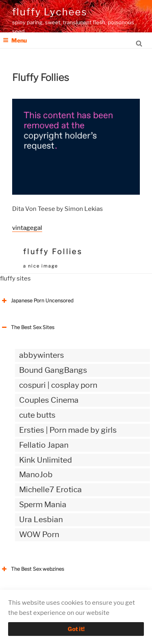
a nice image (41, 266)
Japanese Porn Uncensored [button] (37, 301)
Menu (15, 40)
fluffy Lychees (50, 12)
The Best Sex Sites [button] (27, 327)
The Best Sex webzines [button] (32, 569)
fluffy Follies (53, 252)
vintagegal (27, 228)
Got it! (76, 629)
